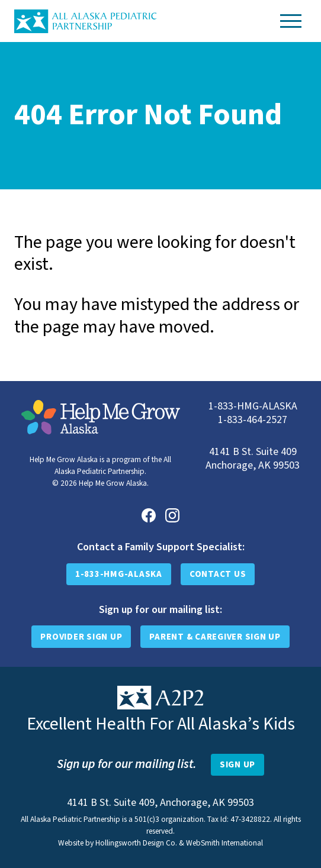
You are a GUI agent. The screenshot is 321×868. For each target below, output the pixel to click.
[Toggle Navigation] (291, 21)
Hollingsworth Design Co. (136, 843)
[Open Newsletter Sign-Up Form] (237, 765)
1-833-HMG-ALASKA (119, 574)
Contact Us (218, 574)
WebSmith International (224, 843)
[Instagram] (172, 515)
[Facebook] (149, 515)
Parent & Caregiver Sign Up (215, 637)
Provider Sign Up (81, 637)
